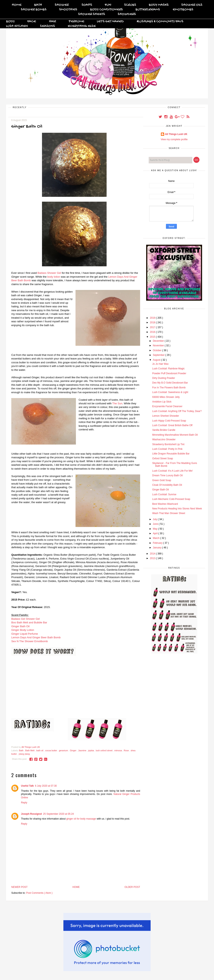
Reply (24, 803)
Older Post (132, 887)
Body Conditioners (106, 10)
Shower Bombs (34, 10)
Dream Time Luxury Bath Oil (167, 475)
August (157, 360)
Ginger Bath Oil (20, 626)
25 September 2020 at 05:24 (58, 814)
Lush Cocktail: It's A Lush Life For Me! (172, 471)
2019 (153, 318)
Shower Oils (192, 5)
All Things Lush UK (176, 134)
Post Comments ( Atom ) (39, 893)
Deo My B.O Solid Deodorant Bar (170, 383)
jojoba (91, 750)
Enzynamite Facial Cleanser (167, 406)
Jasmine (82, 750)
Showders (127, 14)
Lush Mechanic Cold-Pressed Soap (171, 499)
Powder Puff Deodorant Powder (169, 373)
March (157, 538)
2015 (153, 337)
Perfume (76, 22)
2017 (153, 327)
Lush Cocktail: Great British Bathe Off (172, 425)
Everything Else (82, 26)
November (159, 346)
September (159, 355)
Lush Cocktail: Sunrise (164, 494)
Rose (127, 750)
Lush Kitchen (17, 26)
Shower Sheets (92, 14)
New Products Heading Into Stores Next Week (177, 509)
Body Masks (159, 5)
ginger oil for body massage (81, 819)
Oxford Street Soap (163, 458)
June (156, 524)
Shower (62, 5)
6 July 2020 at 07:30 (46, 786)
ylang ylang (24, 754)
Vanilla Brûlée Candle (164, 430)
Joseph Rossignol (31, 814)
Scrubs (130, 5)
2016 (153, 332)
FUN (108, 5)
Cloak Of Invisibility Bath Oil (167, 485)
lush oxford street (104, 750)
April (156, 533)
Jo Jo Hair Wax (160, 364)
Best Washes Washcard (165, 504)
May (155, 529)
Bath (38, 5)
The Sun (117, 403)
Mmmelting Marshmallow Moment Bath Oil (175, 435)
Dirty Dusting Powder (164, 378)
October (157, 350)
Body (10, 22)
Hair (52, 22)
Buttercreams (148, 10)
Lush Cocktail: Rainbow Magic (168, 369)
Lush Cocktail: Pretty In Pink (167, 449)
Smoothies (68, 10)
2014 (153, 554)
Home (17, 5)
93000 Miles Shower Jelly (166, 397)
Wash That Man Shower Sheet (169, 513)
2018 (153, 322)
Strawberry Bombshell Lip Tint (168, 444)
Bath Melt (30, 750)
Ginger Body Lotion (23, 630)
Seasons (47, 26)
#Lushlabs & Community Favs (160, 22)
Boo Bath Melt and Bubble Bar (29, 622)
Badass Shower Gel (49, 273)
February (158, 543)
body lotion (54, 277)
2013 (153, 558)
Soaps (87, 5)
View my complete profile (174, 139)
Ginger (73, 750)
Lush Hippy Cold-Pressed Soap (169, 421)
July (155, 519)
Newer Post (19, 887)
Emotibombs (183, 10)
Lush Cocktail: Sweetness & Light (170, 392)
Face (32, 22)
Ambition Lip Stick (162, 402)
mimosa (118, 750)
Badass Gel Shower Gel (26, 619)
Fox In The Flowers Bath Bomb (169, 388)
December (159, 341)
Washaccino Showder (164, 439)
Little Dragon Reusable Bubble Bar (171, 454)
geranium (64, 750)
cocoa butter (51, 750)
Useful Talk (27, 786)
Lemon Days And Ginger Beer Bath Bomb (36, 637)
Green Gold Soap (162, 480)
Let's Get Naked (110, 22)
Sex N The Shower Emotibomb (30, 641)
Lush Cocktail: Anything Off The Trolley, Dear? (177, 411)
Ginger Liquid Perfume (25, 634)
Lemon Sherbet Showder (166, 416)
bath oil (40, 750)
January (157, 548)
